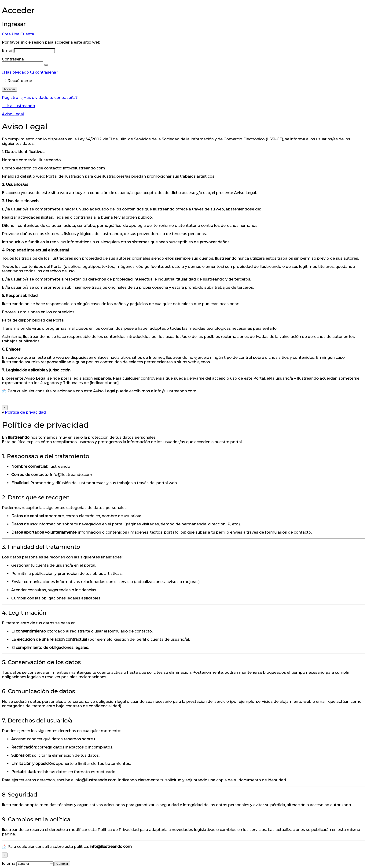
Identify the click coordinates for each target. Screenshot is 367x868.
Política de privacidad (25, 412)
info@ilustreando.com (71, 475)
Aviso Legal (13, 114)
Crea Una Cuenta (18, 34)
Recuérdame (20, 81)
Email (7, 51)
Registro (10, 98)
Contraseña (13, 59)
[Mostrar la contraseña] (46, 65)
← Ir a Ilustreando (18, 106)
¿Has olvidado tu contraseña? (30, 72)
